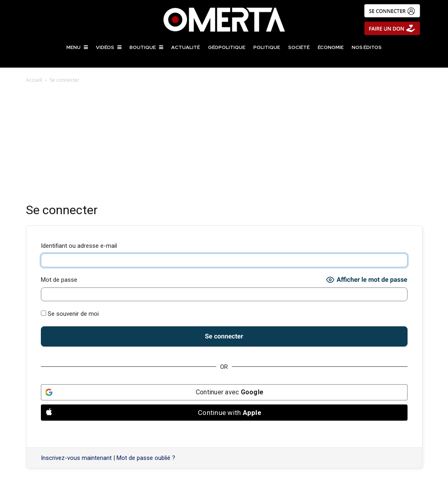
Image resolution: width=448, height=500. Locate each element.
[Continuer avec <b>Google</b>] (224, 392)
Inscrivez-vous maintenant (76, 458)
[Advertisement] (224, 145)
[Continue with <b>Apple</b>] (224, 413)
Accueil (34, 80)
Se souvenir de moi (70, 314)
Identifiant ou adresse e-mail (79, 246)
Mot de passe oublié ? (146, 458)
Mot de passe (59, 280)
